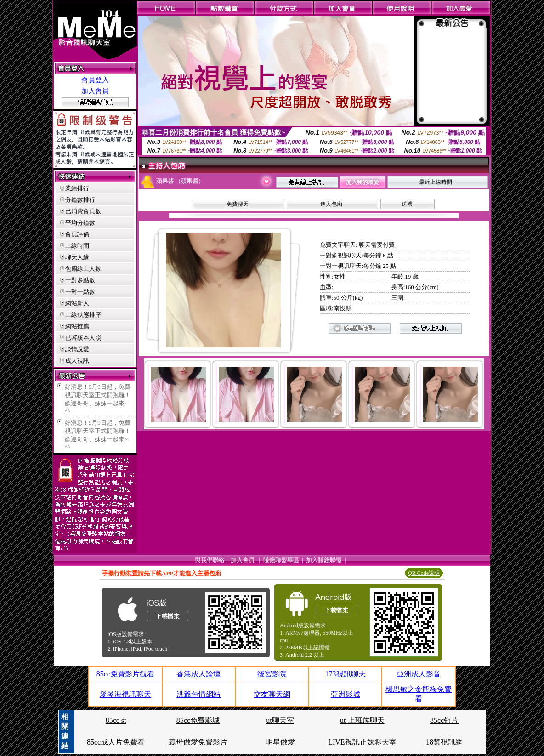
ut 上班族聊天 (362, 720)
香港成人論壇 (198, 674)
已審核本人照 (83, 338)
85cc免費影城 (198, 720)
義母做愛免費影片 (198, 742)
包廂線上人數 (83, 269)
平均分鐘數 (80, 223)
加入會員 (95, 91)
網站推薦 (77, 326)
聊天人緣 (77, 257)
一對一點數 (80, 292)
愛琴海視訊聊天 (125, 694)
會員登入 (95, 80)
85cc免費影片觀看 (125, 674)
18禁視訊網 (444, 742)
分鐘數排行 (80, 200)
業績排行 (77, 188)
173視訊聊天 (346, 674)
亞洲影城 (346, 694)
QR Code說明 (424, 573)
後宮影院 (272, 674)
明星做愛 (280, 742)
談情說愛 (77, 349)
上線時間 (77, 246)
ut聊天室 (280, 720)
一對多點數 (80, 280)
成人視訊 (77, 361)
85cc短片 (444, 720)
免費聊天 (238, 204)
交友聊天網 (272, 694)
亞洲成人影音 (419, 674)
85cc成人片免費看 (116, 742)
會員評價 (77, 234)
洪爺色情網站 (198, 694)
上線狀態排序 (83, 315)
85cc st (116, 720)
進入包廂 (331, 204)
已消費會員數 (83, 211)
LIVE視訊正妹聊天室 (362, 742)
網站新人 (77, 303)
